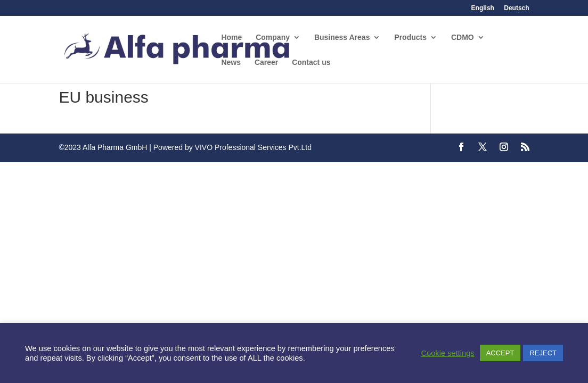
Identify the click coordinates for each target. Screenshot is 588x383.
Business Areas (342, 38)
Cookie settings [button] (447, 353)
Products (410, 38)
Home (231, 38)
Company (273, 38)
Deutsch (516, 8)
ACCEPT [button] (500, 353)
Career (266, 63)
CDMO (463, 38)
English (483, 8)
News (231, 63)
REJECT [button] (543, 353)
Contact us (311, 63)
